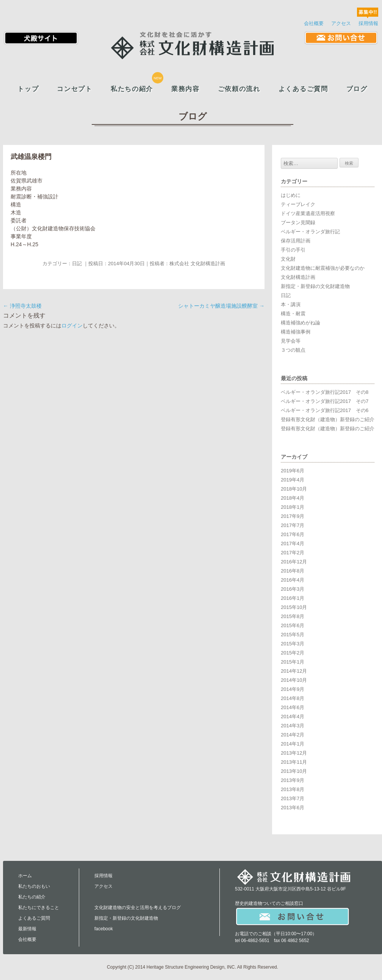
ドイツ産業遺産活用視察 (308, 213)
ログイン (72, 326)
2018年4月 (293, 498)
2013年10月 (294, 771)
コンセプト (74, 89)
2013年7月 (293, 798)
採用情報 (368, 23)
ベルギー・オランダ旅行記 (310, 232)
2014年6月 (293, 707)
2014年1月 (293, 744)
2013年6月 (293, 808)
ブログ (357, 89)
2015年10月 (294, 607)
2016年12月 (294, 562)
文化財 (288, 259)
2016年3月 (293, 589)
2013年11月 (294, 762)
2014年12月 (294, 671)
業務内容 (186, 89)
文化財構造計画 (298, 277)
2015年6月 (293, 625)
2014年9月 (293, 689)
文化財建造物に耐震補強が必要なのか (323, 268)
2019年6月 (293, 471)
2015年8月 (293, 616)
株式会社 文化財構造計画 (197, 263)
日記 (77, 263)
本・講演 (291, 304)
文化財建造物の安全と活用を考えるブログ (138, 908)
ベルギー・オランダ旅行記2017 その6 (325, 410)
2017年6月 (293, 534)
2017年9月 (293, 516)
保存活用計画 (296, 241)
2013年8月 (293, 789)
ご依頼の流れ (239, 89)
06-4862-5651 (255, 941)
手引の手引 (293, 250)
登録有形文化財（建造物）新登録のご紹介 (328, 419)
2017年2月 (293, 553)
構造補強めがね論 (301, 323)
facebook (104, 929)
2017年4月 (293, 543)
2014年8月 (293, 698)
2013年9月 (293, 780)
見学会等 (291, 341)
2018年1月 (293, 507)
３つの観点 (293, 350)
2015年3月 (293, 644)
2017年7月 (293, 525)
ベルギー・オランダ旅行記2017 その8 (325, 392)
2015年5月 (293, 635)
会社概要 (314, 23)
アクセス (341, 23)
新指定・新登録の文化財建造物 (315, 286)
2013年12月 (294, 753)
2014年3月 (293, 726)
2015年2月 (293, 653)
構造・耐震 (293, 314)
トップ (28, 89)
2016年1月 (293, 598)
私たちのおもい (34, 886)
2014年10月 (294, 680)
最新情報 (27, 929)
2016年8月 (293, 571)
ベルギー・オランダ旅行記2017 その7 (325, 401)
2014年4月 (293, 717)
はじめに (291, 195)
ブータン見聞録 (298, 223)
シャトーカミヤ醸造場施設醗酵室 (221, 306)
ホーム (25, 876)
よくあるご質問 (303, 89)
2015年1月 (293, 662)
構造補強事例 (296, 332)
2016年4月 (293, 580)
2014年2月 (293, 735)
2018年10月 (294, 489)
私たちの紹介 (132, 89)
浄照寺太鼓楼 (22, 306)
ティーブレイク (298, 204)
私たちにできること (39, 908)
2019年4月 (293, 480)
